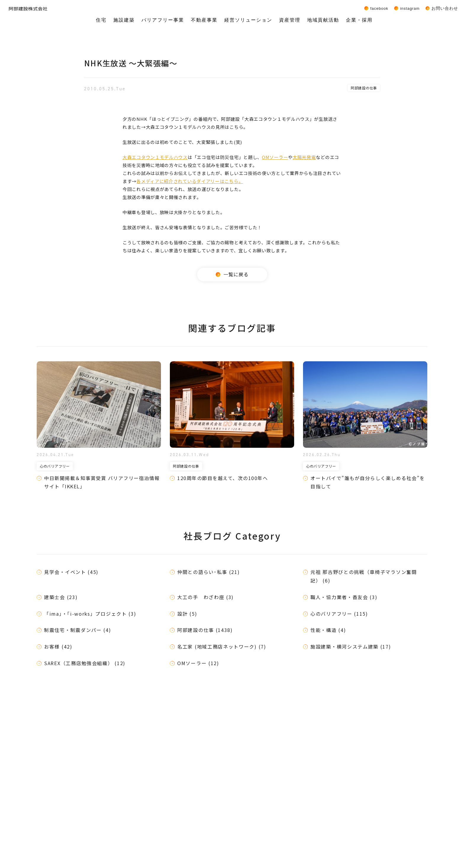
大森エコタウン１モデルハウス (155, 157)
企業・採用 (359, 20)
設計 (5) (187, 614)
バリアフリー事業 (163, 20)
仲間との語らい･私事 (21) (209, 572)
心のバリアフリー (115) (339, 614)
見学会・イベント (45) (71, 572)
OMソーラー (275, 157)
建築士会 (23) (61, 597)
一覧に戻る (232, 274)
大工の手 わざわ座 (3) (206, 597)
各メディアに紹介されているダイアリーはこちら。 (190, 181)
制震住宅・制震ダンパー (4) (78, 630)
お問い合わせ (445, 8)
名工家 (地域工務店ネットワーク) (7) (222, 646)
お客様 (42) (58, 646)
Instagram (410, 8)
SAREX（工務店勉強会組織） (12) (85, 663)
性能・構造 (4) (328, 630)
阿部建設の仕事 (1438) (205, 630)
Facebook (379, 8)
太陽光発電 (304, 157)
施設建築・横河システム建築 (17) (351, 646)
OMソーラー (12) (198, 663)
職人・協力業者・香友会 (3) (344, 597)
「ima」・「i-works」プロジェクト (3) (90, 614)
